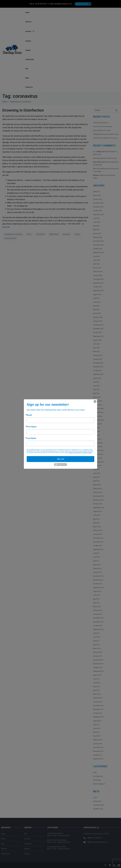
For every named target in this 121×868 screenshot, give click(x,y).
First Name (32, 427)
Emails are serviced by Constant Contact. (80, 453)
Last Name (31, 438)
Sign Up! (60, 459)
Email (29, 415)
